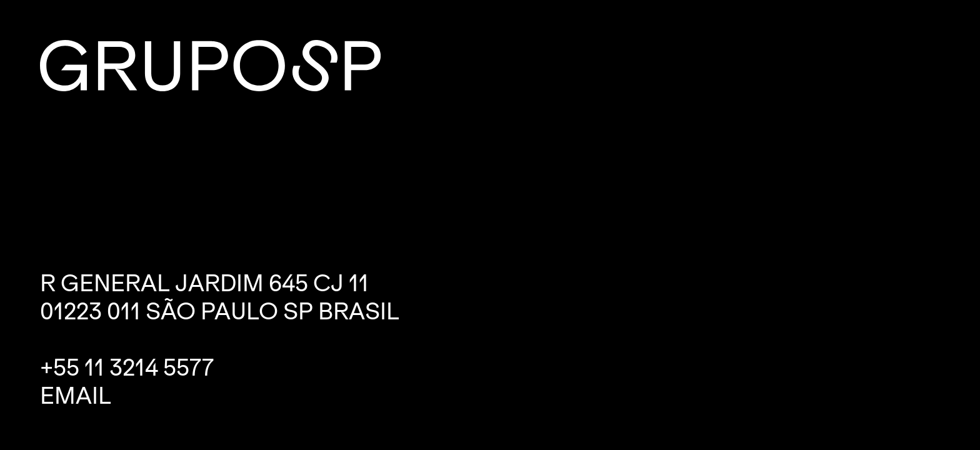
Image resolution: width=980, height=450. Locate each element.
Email (76, 396)
